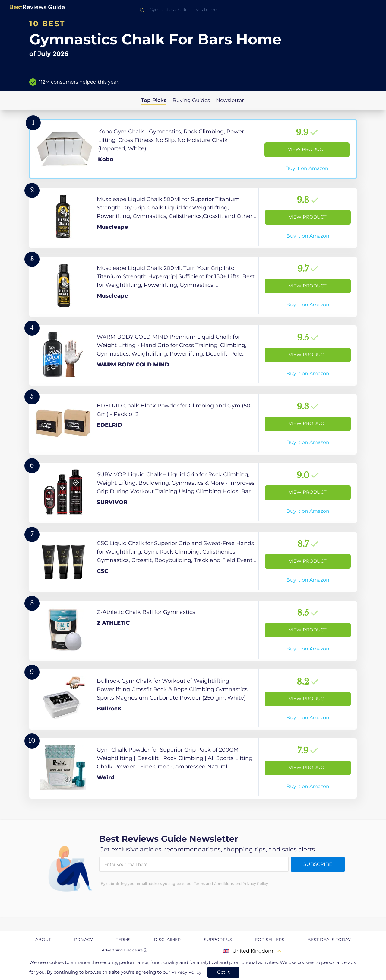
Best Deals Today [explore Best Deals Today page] (329, 940)
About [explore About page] (43, 940)
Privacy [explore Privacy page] (84, 940)
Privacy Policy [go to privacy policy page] (187, 972)
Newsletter (230, 100)
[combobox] (193, 10)
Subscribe (318, 864)
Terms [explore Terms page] (123, 940)
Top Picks (154, 100)
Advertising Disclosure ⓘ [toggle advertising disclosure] (125, 950)
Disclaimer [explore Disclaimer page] (167, 940)
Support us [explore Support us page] (218, 940)
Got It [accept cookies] (223, 972)
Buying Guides (191, 100)
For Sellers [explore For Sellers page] (270, 940)
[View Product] (193, 149)
